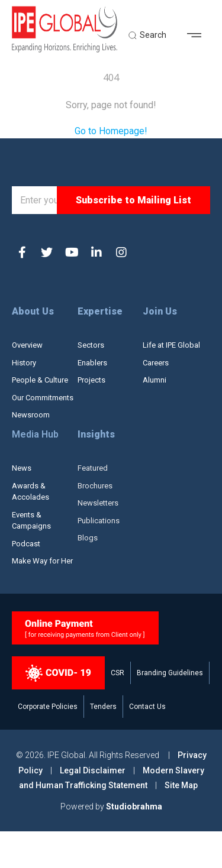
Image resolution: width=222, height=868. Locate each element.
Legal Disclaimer (93, 807)
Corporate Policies (48, 743)
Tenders (103, 743)
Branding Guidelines (170, 710)
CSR (118, 710)
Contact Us (147, 743)
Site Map (181, 822)
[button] (199, 38)
